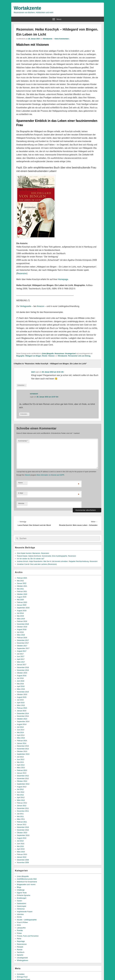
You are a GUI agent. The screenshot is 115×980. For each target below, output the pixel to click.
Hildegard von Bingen (33, 356)
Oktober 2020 (22, 594)
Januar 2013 (22, 773)
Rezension (22, 273)
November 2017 (23, 643)
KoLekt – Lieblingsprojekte (27, 920)
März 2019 (21, 619)
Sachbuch (21, 952)
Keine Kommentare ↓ (62, 39)
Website (21, 503)
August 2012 (22, 787)
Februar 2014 (22, 741)
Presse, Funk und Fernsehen (28, 936)
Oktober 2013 (22, 751)
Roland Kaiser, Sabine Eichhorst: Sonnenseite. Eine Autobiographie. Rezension (46, 556)
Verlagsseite (26, 306)
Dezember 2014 (23, 713)
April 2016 (21, 686)
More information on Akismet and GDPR (50, 475)
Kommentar (23, 441)
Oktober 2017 (22, 646)
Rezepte (20, 947)
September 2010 (23, 835)
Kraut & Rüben (22, 922)
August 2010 (22, 838)
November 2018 (23, 624)
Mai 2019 (20, 616)
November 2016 (23, 670)
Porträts (20, 930)
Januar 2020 (22, 605)
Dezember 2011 (23, 808)
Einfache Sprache (24, 895)
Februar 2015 (22, 708)
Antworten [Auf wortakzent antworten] (24, 414)
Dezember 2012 (23, 776)
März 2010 (21, 852)
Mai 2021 (20, 589)
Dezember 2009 (23, 860)
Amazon (41, 306)
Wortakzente (27, 8)
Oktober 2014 (22, 719)
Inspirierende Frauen (25, 912)
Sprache (20, 955)
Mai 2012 (20, 795)
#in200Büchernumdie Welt (27, 879)
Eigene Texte (22, 893)
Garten (20, 901)
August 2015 (22, 697)
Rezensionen (59, 354)
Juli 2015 (20, 700)
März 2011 (21, 819)
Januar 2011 (22, 825)
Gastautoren (22, 903)
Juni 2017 (21, 656)
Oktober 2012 (22, 781)
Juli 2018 (20, 632)
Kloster (45, 356)
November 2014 (23, 716)
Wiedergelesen (23, 960)
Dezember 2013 (23, 746)
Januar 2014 (22, 743)
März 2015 (21, 705)
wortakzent (34, 394)
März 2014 (21, 738)
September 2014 (23, 722)
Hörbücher (21, 909)
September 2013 (23, 754)
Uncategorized (70, 354)
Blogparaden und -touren (26, 884)
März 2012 (21, 800)
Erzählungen (22, 898)
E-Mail (21, 493)
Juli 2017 (20, 654)
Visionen (52, 356)
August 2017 (22, 651)
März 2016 (21, 689)
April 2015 (21, 703)
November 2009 (23, 863)
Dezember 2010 (23, 827)
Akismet (27, 475)
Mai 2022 (20, 581)
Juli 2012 (20, 789)
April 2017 (21, 659)
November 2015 (23, 692)
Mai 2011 (20, 816)
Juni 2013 (21, 759)
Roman (20, 950)
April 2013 (21, 765)
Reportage (21, 941)
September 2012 (23, 784)
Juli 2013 (20, 757)
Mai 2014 (20, 732)
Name (21, 483)
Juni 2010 (21, 844)
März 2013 (21, 768)
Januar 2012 (22, 806)
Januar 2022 (22, 583)
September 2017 (23, 648)
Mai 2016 (20, 684)
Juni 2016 (21, 681)
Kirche (19, 917)
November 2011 (23, 811)
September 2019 (23, 608)
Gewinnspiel (22, 906)
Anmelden (21, 974)
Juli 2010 (20, 841)
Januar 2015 (22, 711)
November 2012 (23, 778)
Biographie (20, 356)
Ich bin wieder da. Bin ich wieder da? (31, 559)
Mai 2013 (20, 762)
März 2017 (21, 662)
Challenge (21, 890)
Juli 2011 (20, 814)
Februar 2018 (22, 638)
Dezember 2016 (23, 667)
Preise (19, 933)
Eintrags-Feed (22, 977)
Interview (20, 914)
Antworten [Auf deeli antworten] (22, 385)
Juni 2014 (21, 730)
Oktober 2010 (22, 833)
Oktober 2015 (22, 694)
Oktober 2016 (22, 673)
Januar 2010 (22, 857)
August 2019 (22, 611)
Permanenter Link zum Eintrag (79, 356)
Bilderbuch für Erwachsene (27, 882)
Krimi (19, 925)
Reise (19, 939)
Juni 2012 (21, 792)
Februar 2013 (22, 770)
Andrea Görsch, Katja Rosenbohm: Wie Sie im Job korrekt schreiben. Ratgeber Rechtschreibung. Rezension (57, 561)
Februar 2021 (22, 591)
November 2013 (23, 749)
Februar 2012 (22, 803)
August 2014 (22, 724)
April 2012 (21, 797)
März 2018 (21, 635)
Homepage (63, 279)
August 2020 (22, 597)
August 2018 (22, 629)
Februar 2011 (22, 822)
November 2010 (23, 830)
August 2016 (22, 676)
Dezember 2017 (23, 640)
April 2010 (21, 849)
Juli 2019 (20, 613)
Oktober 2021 (22, 586)
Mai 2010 (20, 846)
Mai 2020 (20, 600)
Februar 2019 (22, 621)
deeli (33, 372)
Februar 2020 (22, 602)
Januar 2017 (22, 665)
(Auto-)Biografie (48, 354)
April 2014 (21, 735)
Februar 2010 (22, 854)
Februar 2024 (22, 578)
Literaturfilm (21, 928)
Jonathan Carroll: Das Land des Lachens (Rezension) (37, 564)
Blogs (19, 887)
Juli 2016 (20, 678)
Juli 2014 (20, 727)
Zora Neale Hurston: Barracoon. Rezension (33, 553)
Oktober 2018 (22, 627)
